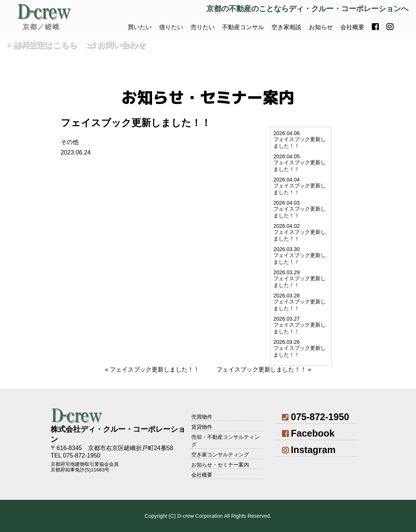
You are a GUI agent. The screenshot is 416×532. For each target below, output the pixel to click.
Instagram (309, 450)
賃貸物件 (202, 427)
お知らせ (321, 27)
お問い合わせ (116, 45)
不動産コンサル (243, 27)
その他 (70, 142)
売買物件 (202, 417)
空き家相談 (286, 27)
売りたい (203, 27)
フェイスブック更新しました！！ (155, 369)
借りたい (171, 27)
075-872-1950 (315, 417)
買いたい (140, 27)
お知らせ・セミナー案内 (220, 465)
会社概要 (352, 27)
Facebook (308, 433)
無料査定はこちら (42, 45)
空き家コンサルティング (220, 455)
